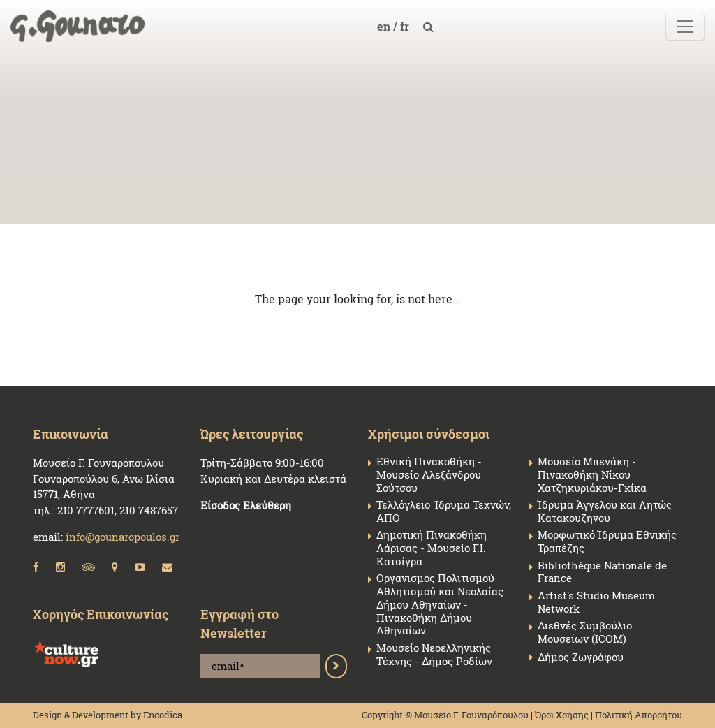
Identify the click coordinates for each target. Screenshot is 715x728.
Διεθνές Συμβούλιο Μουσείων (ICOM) (585, 632)
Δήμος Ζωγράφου (581, 657)
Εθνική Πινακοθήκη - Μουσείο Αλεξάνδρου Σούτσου (429, 474)
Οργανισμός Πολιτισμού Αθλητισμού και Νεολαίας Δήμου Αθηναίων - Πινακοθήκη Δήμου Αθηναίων (440, 604)
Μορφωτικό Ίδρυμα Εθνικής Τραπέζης (607, 541)
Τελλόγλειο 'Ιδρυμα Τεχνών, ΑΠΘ (444, 511)
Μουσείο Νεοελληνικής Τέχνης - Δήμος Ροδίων (434, 655)
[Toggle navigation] (685, 27)
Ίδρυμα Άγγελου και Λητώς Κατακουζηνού (605, 511)
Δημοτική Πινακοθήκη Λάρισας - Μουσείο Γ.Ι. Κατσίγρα (432, 548)
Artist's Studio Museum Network (596, 602)
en (385, 26)
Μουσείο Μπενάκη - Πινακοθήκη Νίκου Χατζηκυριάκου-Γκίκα (592, 474)
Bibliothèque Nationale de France (602, 572)
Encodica (163, 715)
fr (406, 26)
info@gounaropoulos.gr (123, 537)
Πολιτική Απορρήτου (639, 715)
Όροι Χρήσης (562, 715)
